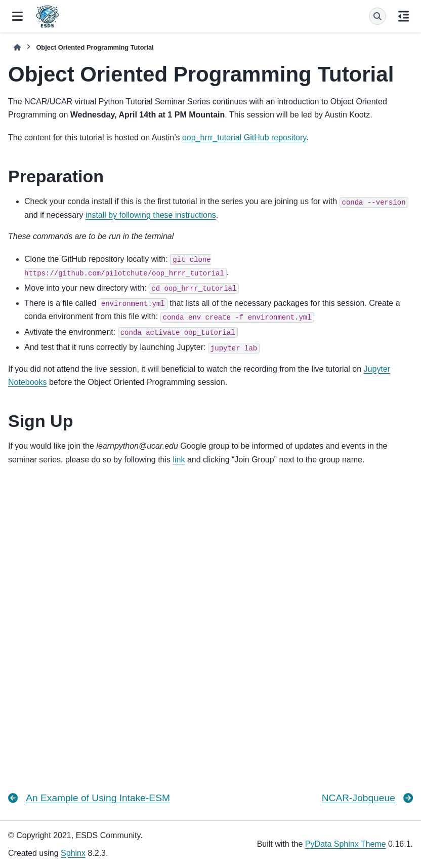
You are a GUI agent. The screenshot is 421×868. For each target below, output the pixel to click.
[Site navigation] (17, 16)
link (179, 460)
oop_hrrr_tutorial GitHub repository (244, 137)
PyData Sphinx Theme (346, 844)
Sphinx (73, 853)
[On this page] (404, 16)
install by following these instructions (151, 215)
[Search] (377, 16)
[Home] (17, 47)
